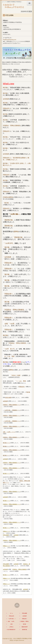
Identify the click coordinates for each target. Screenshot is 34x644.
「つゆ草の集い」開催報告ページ (12, 410)
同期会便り (7, 108)
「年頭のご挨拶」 (16, 375)
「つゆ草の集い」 (15, 214)
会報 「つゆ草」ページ (9, 432)
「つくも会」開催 (20, 381)
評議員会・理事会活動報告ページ (12, 405)
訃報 (11, 624)
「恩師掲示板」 (9, 220)
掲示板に (6, 137)
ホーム (11, 613)
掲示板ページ (6, 443)
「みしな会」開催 (9, 356)
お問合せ (11, 627)
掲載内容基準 (25, 627)
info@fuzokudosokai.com (9, 40)
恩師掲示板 (25, 630)
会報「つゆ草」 (9, 324)
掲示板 (5, 88)
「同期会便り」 (9, 263)
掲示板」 (8, 280)
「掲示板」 (7, 203)
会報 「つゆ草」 (11, 621)
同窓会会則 (11, 616)
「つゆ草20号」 (9, 243)
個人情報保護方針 (11, 630)
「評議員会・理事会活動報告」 (14, 310)
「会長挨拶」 (8, 257)
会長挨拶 (6, 99)
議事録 (16, 232)
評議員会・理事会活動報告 (12, 126)
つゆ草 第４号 (9, 349)
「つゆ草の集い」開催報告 (11, 619)
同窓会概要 (25, 613)
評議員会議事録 (8, 197)
